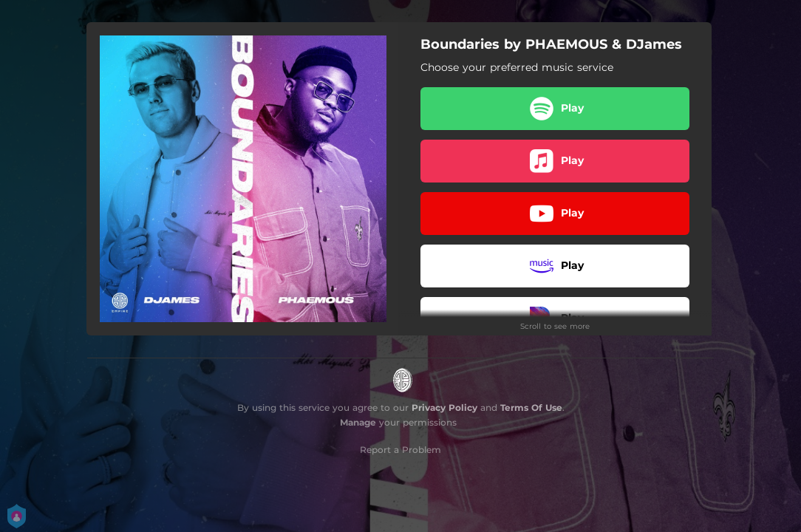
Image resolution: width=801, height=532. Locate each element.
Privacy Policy (444, 407)
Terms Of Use (531, 407)
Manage (358, 422)
